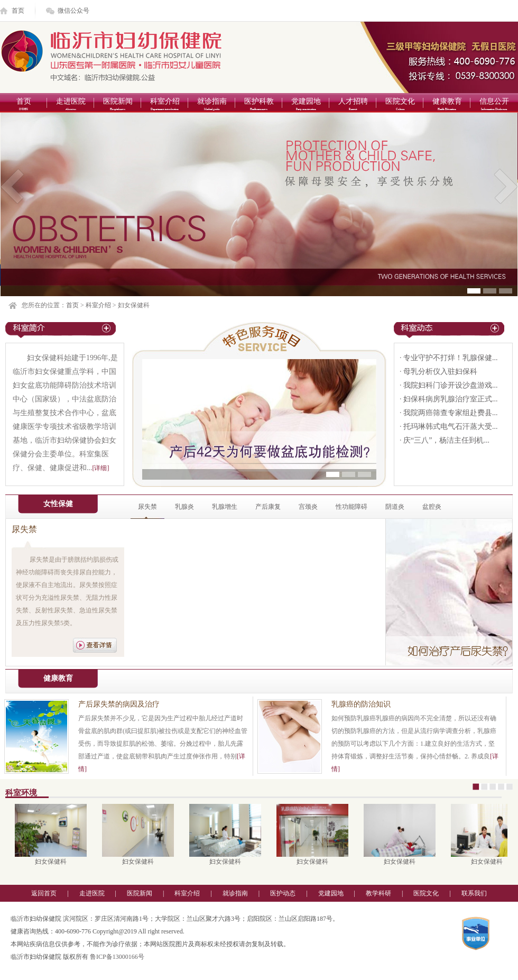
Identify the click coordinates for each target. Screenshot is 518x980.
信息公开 (494, 105)
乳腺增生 (225, 507)
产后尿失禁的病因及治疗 (119, 704)
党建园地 (306, 105)
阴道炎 (395, 507)
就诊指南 (212, 105)
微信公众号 (73, 11)
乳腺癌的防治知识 (361, 704)
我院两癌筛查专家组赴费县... (451, 413)
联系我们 (474, 893)
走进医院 (71, 105)
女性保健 (58, 504)
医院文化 (400, 105)
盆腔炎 (432, 507)
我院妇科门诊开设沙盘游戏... (451, 385)
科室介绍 (165, 105)
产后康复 (268, 507)
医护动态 (283, 893)
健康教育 (447, 105)
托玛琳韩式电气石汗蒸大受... (451, 427)
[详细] (101, 468)
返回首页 (44, 893)
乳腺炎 (184, 507)
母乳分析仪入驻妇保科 (440, 372)
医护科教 (259, 105)
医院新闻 (118, 105)
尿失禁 (147, 507)
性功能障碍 (351, 507)
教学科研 (378, 893)
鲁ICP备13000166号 (117, 957)
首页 (18, 11)
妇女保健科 (53, 862)
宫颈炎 (308, 507)
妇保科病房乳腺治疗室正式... (451, 399)
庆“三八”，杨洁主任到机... (446, 440)
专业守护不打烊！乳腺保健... (451, 358)
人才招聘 (353, 105)
